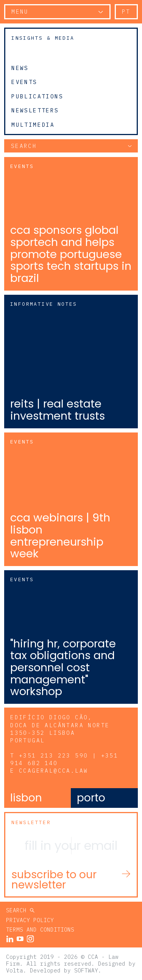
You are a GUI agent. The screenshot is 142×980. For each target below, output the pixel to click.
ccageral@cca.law (53, 771)
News (20, 68)
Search (18, 910)
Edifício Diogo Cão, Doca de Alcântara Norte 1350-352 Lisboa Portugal (60, 729)
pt (126, 12)
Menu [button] (20, 12)
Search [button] (24, 146)
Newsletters (35, 110)
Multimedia (33, 125)
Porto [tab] (91, 798)
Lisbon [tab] (26, 798)
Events (24, 82)
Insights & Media (43, 38)
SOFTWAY (86, 970)
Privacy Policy (30, 920)
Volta (15, 970)
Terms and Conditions (40, 929)
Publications (37, 96)
